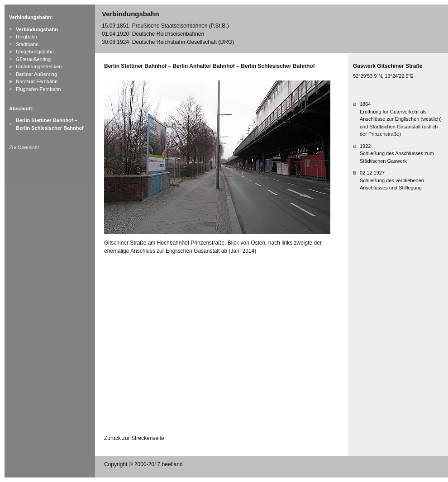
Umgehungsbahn (35, 52)
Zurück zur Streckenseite (134, 438)
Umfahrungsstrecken (39, 66)
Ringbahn (26, 37)
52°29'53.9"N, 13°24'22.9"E (383, 76)
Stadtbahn (27, 44)
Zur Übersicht (24, 147)
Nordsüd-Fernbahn (37, 81)
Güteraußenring (33, 59)
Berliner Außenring (36, 74)
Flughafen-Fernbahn (38, 89)
